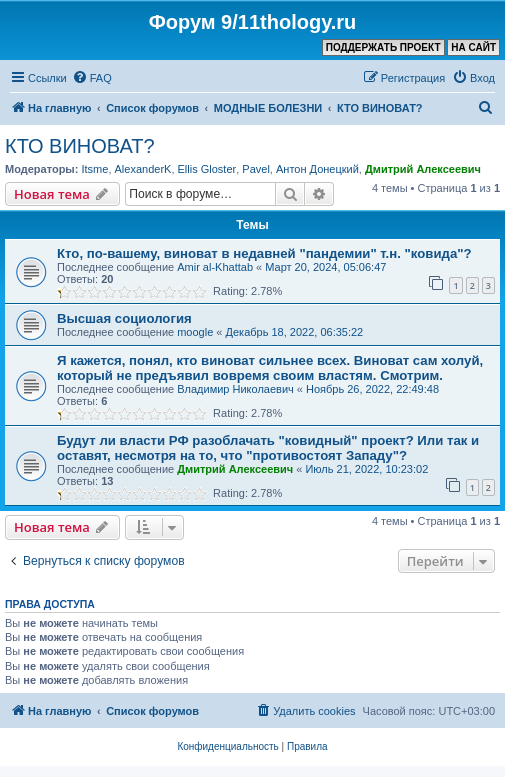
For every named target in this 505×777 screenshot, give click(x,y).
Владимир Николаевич (235, 389)
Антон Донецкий (317, 169)
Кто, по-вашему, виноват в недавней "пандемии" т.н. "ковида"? (264, 253)
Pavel (256, 169)
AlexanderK (143, 169)
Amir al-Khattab (215, 267)
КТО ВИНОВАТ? (80, 146)
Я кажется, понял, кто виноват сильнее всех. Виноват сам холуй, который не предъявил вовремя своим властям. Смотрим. (270, 368)
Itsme (94, 169)
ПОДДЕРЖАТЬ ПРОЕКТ (383, 47)
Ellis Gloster (207, 169)
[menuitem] (92, 78)
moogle (195, 332)
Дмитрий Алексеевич (423, 169)
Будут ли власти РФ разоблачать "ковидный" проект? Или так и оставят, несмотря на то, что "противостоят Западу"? (268, 448)
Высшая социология (124, 318)
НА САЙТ (473, 47)
